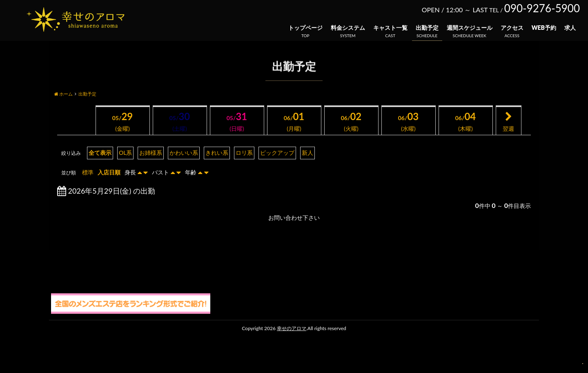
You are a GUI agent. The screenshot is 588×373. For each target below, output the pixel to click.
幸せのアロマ (292, 328)
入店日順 (109, 172)
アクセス (512, 28)
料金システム (348, 28)
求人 (570, 28)
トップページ (305, 28)
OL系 (125, 153)
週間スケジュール (470, 28)
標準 (88, 172)
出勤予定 (427, 28)
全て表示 (100, 153)
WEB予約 (544, 28)
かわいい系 (184, 153)
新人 (307, 153)
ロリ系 (244, 153)
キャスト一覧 (390, 28)
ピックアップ (277, 153)
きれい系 (217, 153)
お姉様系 (151, 153)
